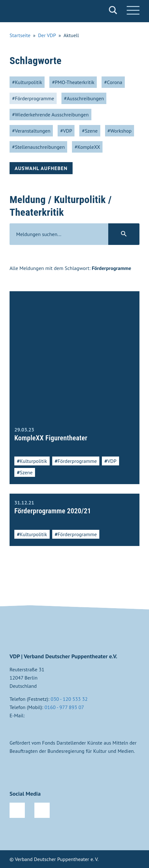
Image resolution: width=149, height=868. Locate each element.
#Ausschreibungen (84, 98)
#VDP (66, 131)
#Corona (113, 82)
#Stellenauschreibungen (38, 147)
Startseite (20, 35)
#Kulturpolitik (27, 82)
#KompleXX (87, 147)
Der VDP (47, 35)
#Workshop (120, 131)
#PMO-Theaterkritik (73, 82)
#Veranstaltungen (31, 131)
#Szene (90, 131)
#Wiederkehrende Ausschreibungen (50, 115)
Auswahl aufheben (41, 168)
